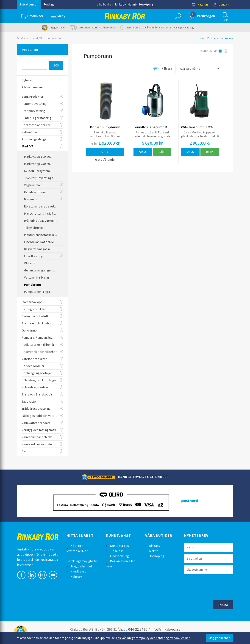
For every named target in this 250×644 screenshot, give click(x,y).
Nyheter (76, 577)
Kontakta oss (119, 546)
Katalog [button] (200, 4)
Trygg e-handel (81, 566)
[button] (58, 16)
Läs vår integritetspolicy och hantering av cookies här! (153, 638)
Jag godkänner (219, 638)
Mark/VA (37, 38)
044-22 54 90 (138, 629)
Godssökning (119, 556)
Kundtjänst (78, 571)
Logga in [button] (222, 4)
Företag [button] (49, 4)
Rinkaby (120, 4)
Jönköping (146, 4)
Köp (162, 152)
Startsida (23, 38)
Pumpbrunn (54, 38)
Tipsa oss (117, 551)
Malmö (132, 4)
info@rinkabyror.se (165, 629)
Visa (105, 152)
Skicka (223, 605)
